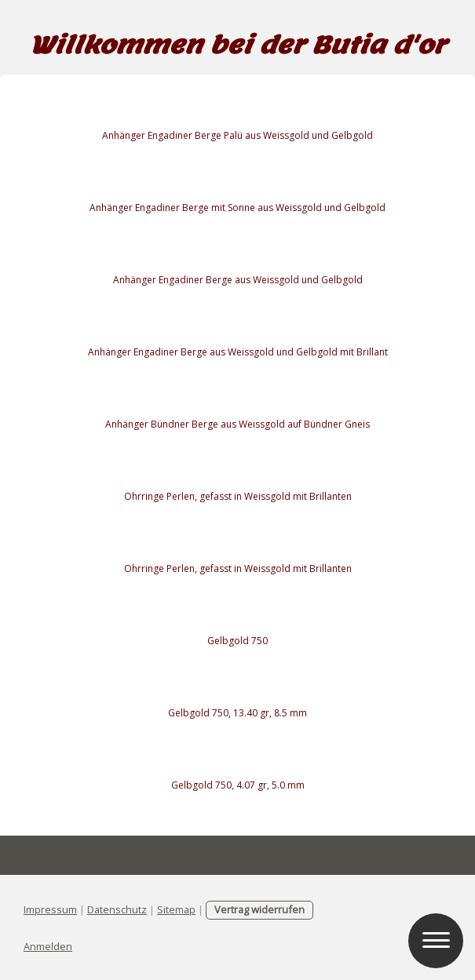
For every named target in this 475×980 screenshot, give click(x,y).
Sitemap (176, 909)
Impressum (50, 909)
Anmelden (48, 946)
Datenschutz (117, 909)
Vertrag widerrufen (259, 909)
